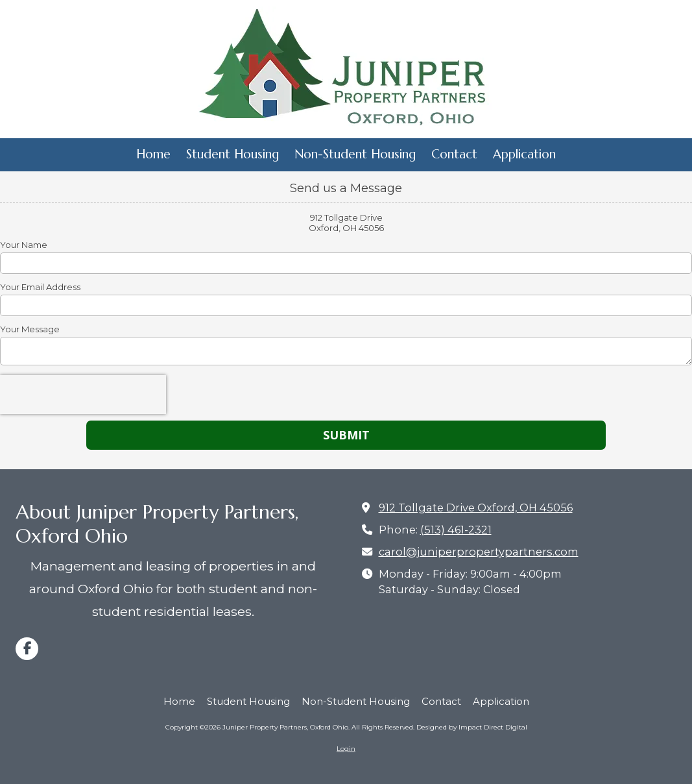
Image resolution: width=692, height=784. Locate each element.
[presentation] (83, 395)
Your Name (24, 245)
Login (346, 749)
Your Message (30, 329)
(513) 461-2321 (456, 530)
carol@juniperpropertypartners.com (479, 552)
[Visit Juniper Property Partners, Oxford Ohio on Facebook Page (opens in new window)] (27, 649)
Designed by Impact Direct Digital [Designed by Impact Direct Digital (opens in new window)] (472, 727)
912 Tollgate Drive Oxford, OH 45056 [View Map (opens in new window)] (476, 508)
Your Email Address (40, 287)
